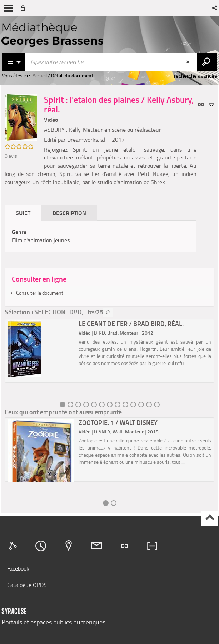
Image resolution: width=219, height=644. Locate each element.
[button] (215, 8)
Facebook (18, 568)
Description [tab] (69, 213)
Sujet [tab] (23, 213)
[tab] (14, 546)
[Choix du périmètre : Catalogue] (14, 62)
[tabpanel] (101, 236)
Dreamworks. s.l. (87, 140)
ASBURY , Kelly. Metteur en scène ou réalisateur (103, 130)
